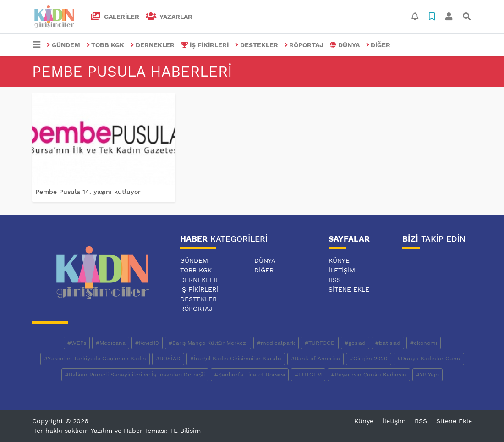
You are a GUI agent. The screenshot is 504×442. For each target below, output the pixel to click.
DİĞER (378, 45)
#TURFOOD (320, 343)
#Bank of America (315, 359)
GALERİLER (115, 17)
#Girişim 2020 (369, 359)
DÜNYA (345, 45)
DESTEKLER (257, 45)
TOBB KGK (106, 45)
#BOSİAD (168, 359)
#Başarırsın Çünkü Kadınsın (369, 375)
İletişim (342, 270)
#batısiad (388, 343)
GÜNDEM (63, 45)
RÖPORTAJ (304, 45)
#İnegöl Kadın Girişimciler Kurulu (236, 359)
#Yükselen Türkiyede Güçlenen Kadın (95, 359)
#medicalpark (276, 343)
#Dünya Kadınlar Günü (429, 359)
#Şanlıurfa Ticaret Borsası (250, 375)
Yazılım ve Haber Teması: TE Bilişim (146, 431)
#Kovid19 (147, 343)
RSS (335, 280)
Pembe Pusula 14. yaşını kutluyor (88, 192)
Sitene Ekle (349, 289)
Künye (339, 260)
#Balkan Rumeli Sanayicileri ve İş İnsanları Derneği (135, 375)
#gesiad (355, 343)
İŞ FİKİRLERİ (205, 45)
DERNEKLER (153, 45)
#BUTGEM (308, 375)
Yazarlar (169, 17)
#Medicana (111, 343)
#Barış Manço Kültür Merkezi (208, 343)
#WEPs (77, 343)
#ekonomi (424, 343)
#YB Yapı (427, 375)
